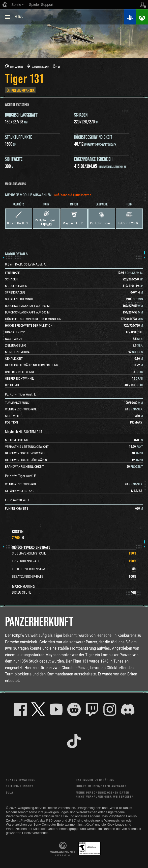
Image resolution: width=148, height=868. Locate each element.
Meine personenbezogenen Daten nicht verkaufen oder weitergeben (105, 794)
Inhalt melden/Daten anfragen (101, 786)
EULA (9, 792)
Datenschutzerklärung (95, 780)
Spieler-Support (20, 786)
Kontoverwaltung (21, 780)
